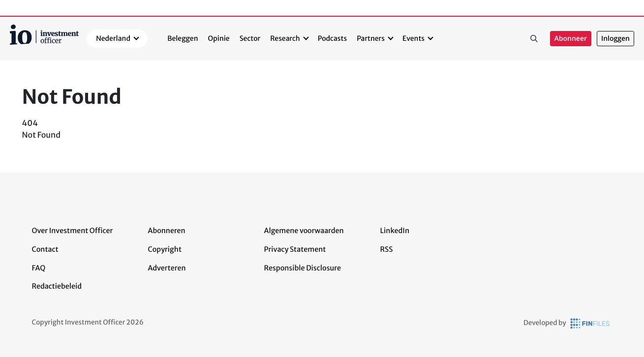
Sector (250, 38)
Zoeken (534, 39)
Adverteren (167, 268)
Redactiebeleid (57, 286)
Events (414, 38)
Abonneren (167, 231)
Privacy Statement (295, 249)
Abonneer (571, 39)
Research (285, 38)
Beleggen (183, 38)
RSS (387, 249)
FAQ (39, 268)
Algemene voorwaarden (304, 231)
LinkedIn (395, 231)
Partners (371, 38)
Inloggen (615, 39)
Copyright (165, 249)
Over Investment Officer (73, 231)
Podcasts (332, 38)
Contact (45, 249)
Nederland (113, 38)
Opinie (219, 38)
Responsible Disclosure (303, 268)
